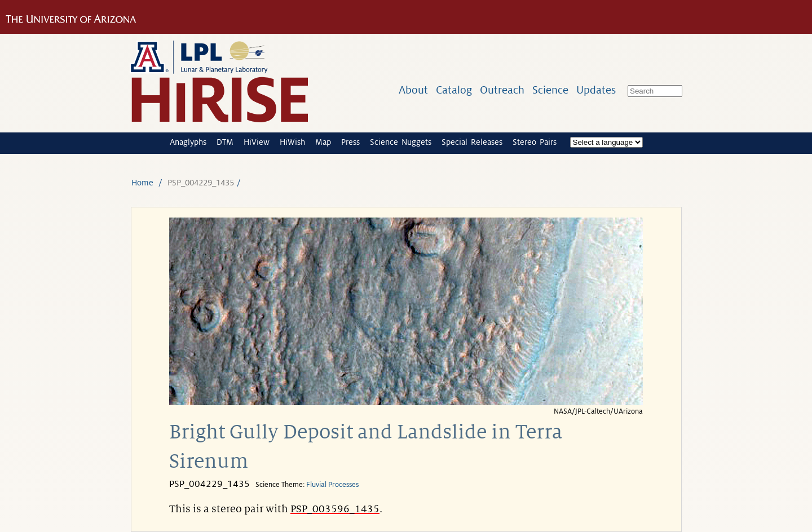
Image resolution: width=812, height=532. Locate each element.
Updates (596, 90)
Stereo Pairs (535, 142)
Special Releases (472, 142)
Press (350, 142)
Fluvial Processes (332, 485)
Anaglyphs (188, 142)
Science (550, 90)
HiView (257, 142)
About (413, 90)
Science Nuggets (401, 142)
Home (142, 183)
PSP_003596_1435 (335, 509)
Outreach (502, 90)
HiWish (292, 142)
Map (323, 142)
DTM (225, 142)
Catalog (454, 90)
